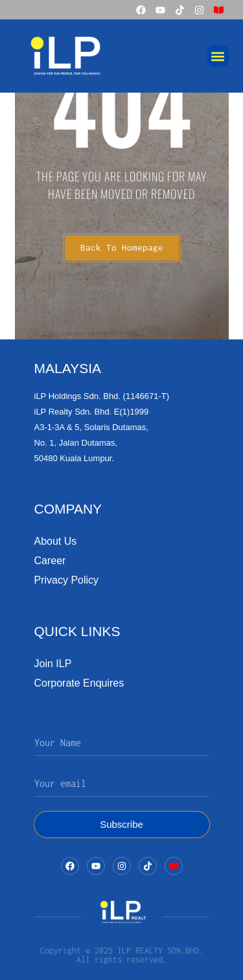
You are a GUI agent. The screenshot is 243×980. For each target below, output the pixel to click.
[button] (218, 56)
